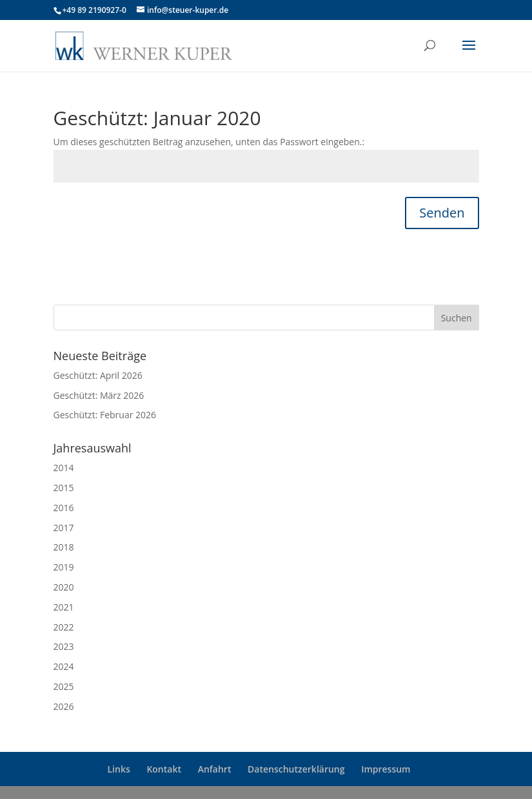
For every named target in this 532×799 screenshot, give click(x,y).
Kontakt (164, 769)
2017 (64, 528)
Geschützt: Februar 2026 (105, 415)
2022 (64, 627)
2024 (64, 666)
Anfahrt (215, 769)
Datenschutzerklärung (296, 769)
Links (119, 769)
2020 (64, 587)
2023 (64, 646)
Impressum (386, 769)
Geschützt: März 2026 (99, 395)
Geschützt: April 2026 (98, 375)
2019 (64, 567)
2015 (64, 488)
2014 (64, 468)
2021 (64, 607)
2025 (64, 686)
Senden (442, 213)
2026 (64, 706)
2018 (64, 547)
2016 (64, 508)
